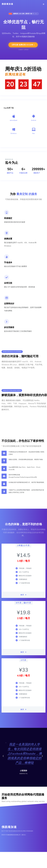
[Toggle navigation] (43, 4)
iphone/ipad (14, 120)
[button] (4, 757)
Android (33, 120)
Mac (33, 133)
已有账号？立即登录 (23, 50)
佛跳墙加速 (7, 4)
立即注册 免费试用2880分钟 (23, 45)
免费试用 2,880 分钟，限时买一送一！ (22, 14)
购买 (23, 595)
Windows (14, 133)
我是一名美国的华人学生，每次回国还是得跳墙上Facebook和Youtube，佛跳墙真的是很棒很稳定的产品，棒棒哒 (25, 753)
